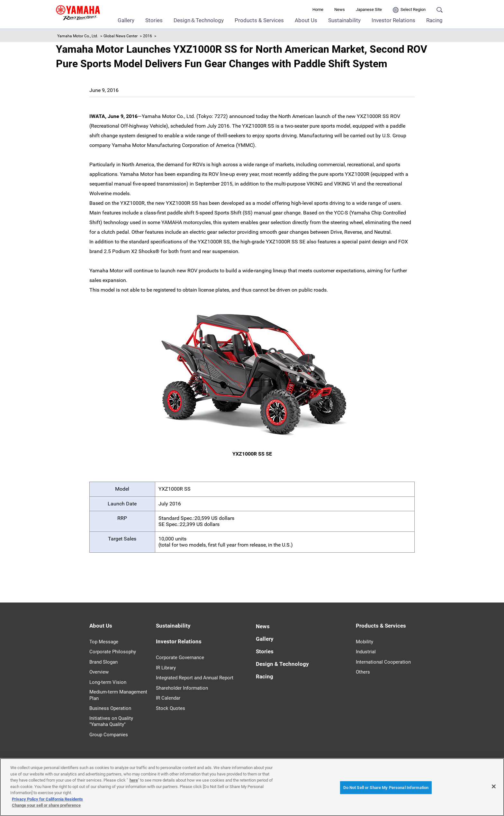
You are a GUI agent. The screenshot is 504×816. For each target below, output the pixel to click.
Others (363, 672)
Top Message (104, 642)
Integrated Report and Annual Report (195, 678)
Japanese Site (369, 9)
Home (318, 9)
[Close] (494, 786)
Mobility (364, 642)
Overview (99, 672)
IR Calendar (168, 698)
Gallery (126, 20)
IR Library (166, 668)
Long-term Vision (108, 682)
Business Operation (110, 708)
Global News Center (121, 36)
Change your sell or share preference (46, 805)
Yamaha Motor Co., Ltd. (78, 36)
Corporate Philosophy (113, 652)
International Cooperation (383, 662)
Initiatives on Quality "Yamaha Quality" (111, 721)
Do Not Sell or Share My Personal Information (386, 788)
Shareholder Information (182, 688)
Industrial (366, 652)
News (340, 9)
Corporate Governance (180, 657)
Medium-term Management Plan (118, 695)
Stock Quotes (171, 708)
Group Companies (109, 735)
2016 (148, 36)
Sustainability (344, 20)
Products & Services (259, 20)
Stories (154, 20)
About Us (306, 20)
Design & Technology (282, 664)
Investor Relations (393, 20)
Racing (434, 20)
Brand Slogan (104, 662)
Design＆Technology (199, 20)
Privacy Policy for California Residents (47, 799)
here (134, 780)
